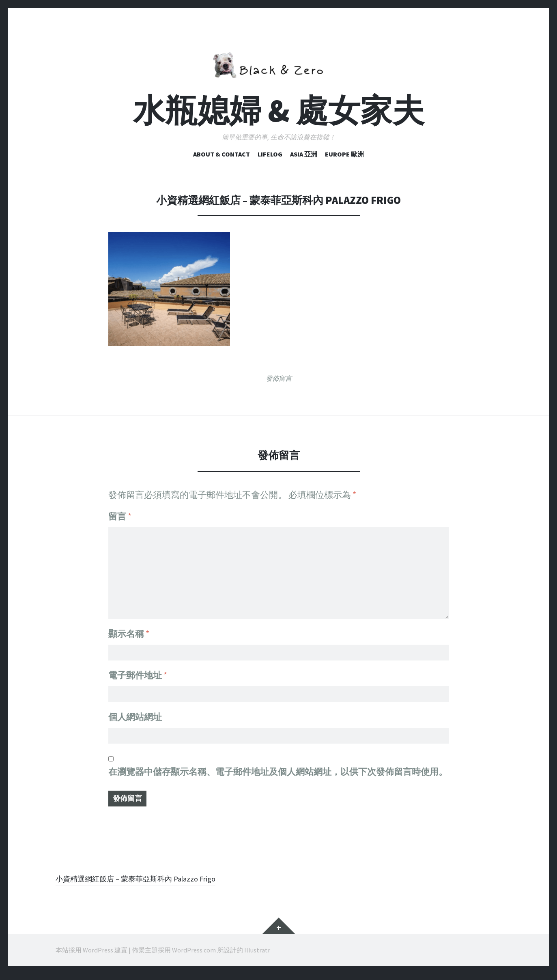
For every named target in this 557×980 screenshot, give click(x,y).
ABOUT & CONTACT (222, 154)
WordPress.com (194, 956)
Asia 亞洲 (304, 154)
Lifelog (270, 154)
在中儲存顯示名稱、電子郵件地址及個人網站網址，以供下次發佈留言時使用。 (278, 774)
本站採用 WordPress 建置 (91, 956)
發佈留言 (279, 378)
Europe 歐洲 (344, 154)
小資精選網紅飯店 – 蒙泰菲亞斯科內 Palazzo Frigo (152, 884)
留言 (120, 516)
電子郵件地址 (138, 673)
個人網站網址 (135, 717)
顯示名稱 (129, 628)
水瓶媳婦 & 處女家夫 (279, 110)
